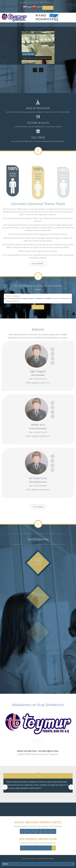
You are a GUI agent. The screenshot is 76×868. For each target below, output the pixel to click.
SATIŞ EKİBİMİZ (38, 264)
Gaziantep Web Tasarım (46, 859)
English (29, 7)
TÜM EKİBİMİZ (38, 507)
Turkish (39, 7)
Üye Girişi (48, 8)
